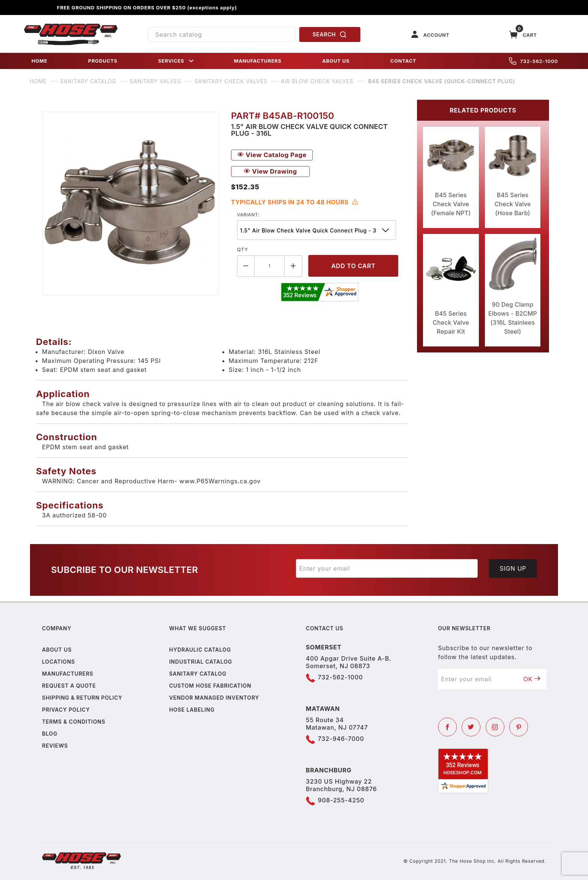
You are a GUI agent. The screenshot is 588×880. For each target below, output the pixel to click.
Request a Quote (69, 686)
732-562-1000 (533, 61)
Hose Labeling (192, 710)
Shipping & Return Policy (82, 698)
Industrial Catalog (201, 662)
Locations (58, 662)
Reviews (55, 746)
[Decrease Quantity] (246, 266)
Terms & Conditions (74, 722)
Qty (242, 249)
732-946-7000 (341, 739)
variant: (248, 215)
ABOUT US (336, 61)
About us (57, 650)
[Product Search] (221, 34)
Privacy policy (66, 710)
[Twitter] (471, 727)
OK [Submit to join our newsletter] (532, 679)
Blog (50, 734)
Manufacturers (68, 674)
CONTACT (403, 61)
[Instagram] (495, 727)
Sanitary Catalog (198, 674)
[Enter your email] (387, 568)
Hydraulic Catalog (200, 650)
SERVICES (177, 61)
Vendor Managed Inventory (214, 698)
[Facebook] (447, 727)
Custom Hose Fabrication (210, 686)
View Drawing (270, 171)
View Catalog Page (272, 155)
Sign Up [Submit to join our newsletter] (513, 568)
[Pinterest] (519, 727)
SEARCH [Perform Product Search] (330, 34)
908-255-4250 (341, 800)
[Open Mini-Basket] (523, 35)
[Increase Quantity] (293, 266)
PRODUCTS (103, 61)
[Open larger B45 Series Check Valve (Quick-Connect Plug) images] (130, 204)
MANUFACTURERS (258, 61)
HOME (39, 61)
